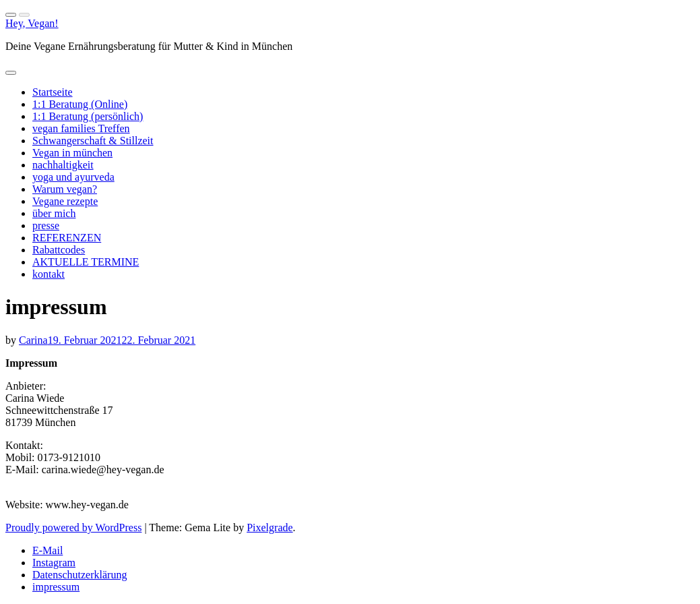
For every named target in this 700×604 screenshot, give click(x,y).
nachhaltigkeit (63, 165)
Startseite (53, 92)
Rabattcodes (59, 250)
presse (46, 225)
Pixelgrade (269, 527)
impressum (56, 587)
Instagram (54, 563)
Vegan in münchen (72, 153)
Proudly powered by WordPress (73, 527)
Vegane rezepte (65, 201)
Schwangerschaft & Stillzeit (93, 141)
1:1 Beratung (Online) (80, 104)
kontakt (49, 274)
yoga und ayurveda (73, 177)
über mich (54, 213)
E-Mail (47, 550)
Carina (33, 340)
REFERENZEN (67, 238)
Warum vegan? (65, 189)
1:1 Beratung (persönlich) (88, 116)
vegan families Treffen (81, 128)
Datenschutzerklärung (79, 575)
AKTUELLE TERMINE (86, 262)
